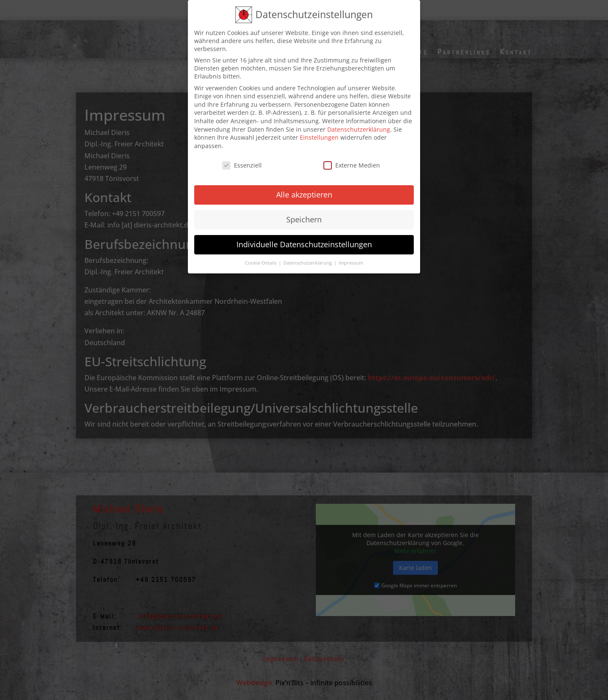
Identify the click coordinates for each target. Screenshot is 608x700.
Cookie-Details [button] (261, 256)
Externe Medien (352, 158)
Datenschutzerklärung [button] (308, 256)
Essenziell (242, 158)
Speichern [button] (304, 213)
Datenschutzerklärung (359, 123)
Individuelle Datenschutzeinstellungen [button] (304, 238)
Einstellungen (319, 131)
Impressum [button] (351, 256)
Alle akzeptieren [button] (304, 188)
